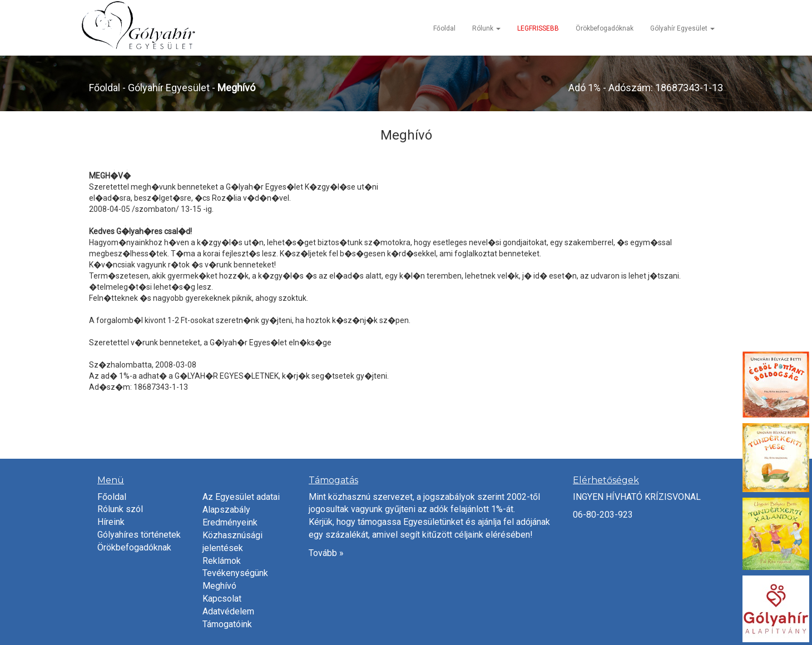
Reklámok (222, 561)
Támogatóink (227, 624)
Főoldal (444, 28)
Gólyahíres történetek (139, 535)
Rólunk (486, 28)
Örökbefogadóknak (605, 28)
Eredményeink (230, 522)
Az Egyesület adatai (241, 497)
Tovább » (326, 553)
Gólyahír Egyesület (682, 28)
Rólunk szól (120, 509)
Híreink (111, 522)
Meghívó (219, 586)
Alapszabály (226, 510)
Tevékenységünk (235, 573)
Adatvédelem (228, 611)
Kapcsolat (222, 599)
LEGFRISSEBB (538, 28)
